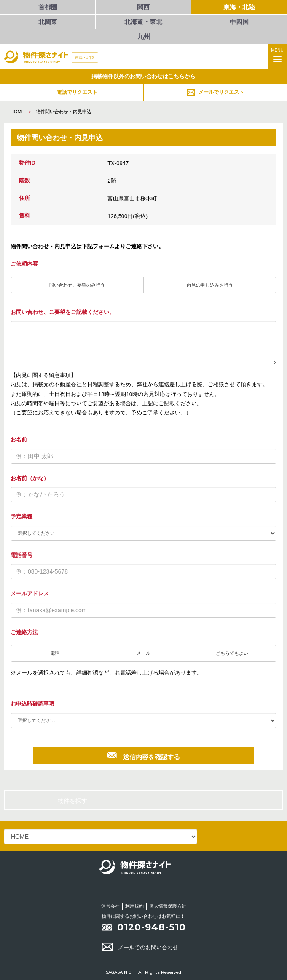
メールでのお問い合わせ (140, 947)
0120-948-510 (152, 927)
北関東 (48, 22)
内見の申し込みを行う (210, 285)
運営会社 (110, 906)
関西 (143, 7)
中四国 (239, 22)
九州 (144, 36)
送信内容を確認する (143, 756)
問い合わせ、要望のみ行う (77, 285)
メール (143, 653)
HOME (17, 112)
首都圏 (48, 7)
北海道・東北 (143, 22)
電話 (55, 653)
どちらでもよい (232, 653)
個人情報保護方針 (168, 906)
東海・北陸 (239, 7)
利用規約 (134, 906)
